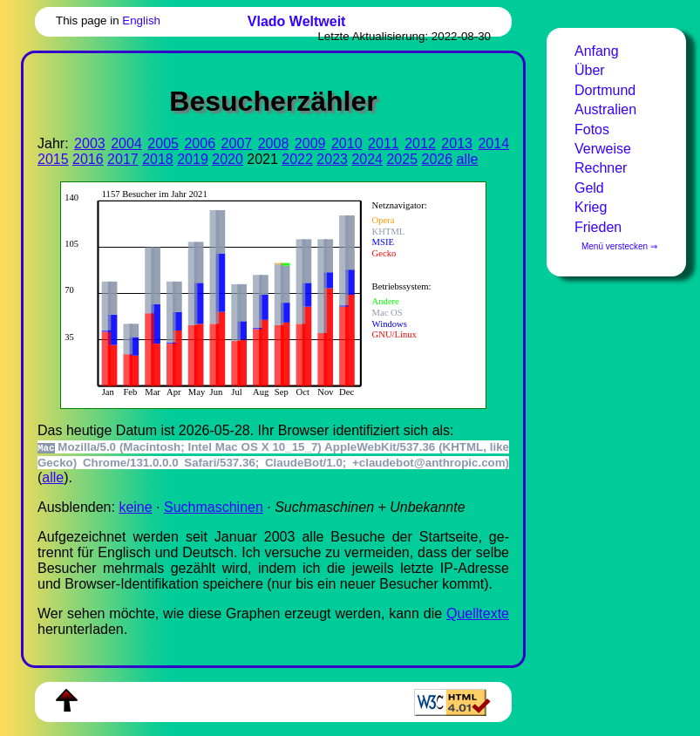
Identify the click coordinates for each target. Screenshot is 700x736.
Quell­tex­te (478, 613)
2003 (90, 143)
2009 (310, 143)
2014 (493, 143)
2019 (193, 159)
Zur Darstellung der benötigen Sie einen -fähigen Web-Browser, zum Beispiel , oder (265, 293)
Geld (589, 188)
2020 (228, 159)
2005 (163, 143)
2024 (367, 159)
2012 (420, 143)
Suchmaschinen (214, 507)
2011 (384, 143)
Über (590, 70)
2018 (158, 159)
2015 (53, 159)
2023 (332, 159)
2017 (123, 159)
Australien (605, 109)
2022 (297, 159)
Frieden (598, 227)
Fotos (592, 129)
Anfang (597, 51)
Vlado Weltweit (297, 21)
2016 (88, 159)
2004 (126, 143)
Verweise (603, 149)
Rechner (601, 168)
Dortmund (605, 90)
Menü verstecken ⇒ (619, 246)
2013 (457, 143)
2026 (438, 159)
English (141, 20)
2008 (274, 143)
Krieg (591, 207)
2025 (402, 159)
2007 (237, 143)
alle (468, 159)
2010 (347, 143)
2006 (200, 143)
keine (135, 507)
